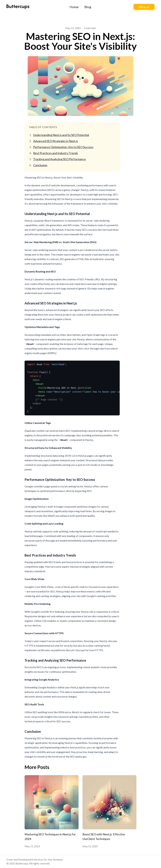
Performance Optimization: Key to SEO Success (63, 147)
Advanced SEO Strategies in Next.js (56, 141)
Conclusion (40, 165)
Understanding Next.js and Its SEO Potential (61, 135)
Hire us (144, 7)
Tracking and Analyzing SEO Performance (60, 159)
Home (74, 7)
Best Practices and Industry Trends (56, 153)
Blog (88, 7)
